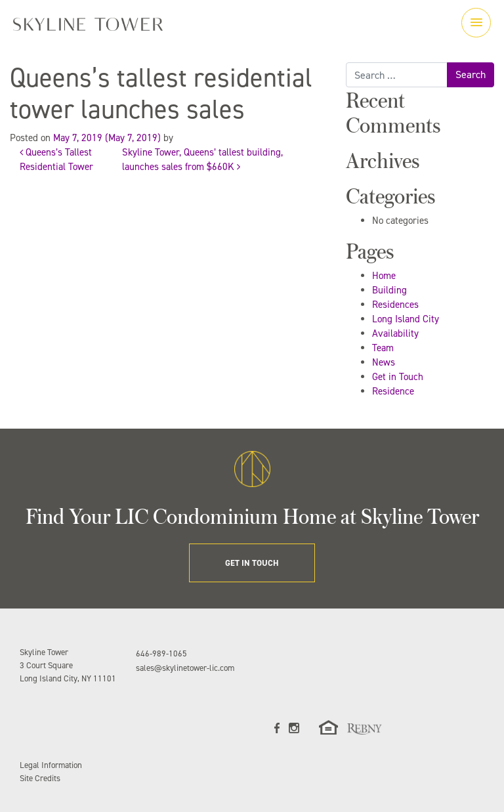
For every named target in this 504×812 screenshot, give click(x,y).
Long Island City (406, 319)
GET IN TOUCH (252, 563)
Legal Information (51, 765)
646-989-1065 (161, 653)
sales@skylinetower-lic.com (185, 668)
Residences (395, 305)
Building (389, 290)
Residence (393, 391)
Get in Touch (398, 377)
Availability (395, 333)
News (384, 362)
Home (384, 276)
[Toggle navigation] (476, 23)
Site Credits (40, 778)
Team (383, 348)
